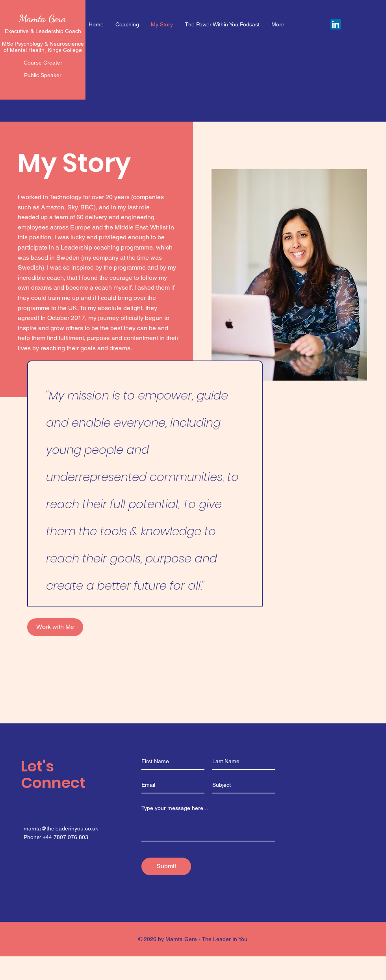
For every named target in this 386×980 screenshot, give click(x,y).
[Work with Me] (55, 627)
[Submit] (166, 866)
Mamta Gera (43, 18)
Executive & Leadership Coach (43, 31)
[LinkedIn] (336, 24)
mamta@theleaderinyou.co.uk (61, 828)
